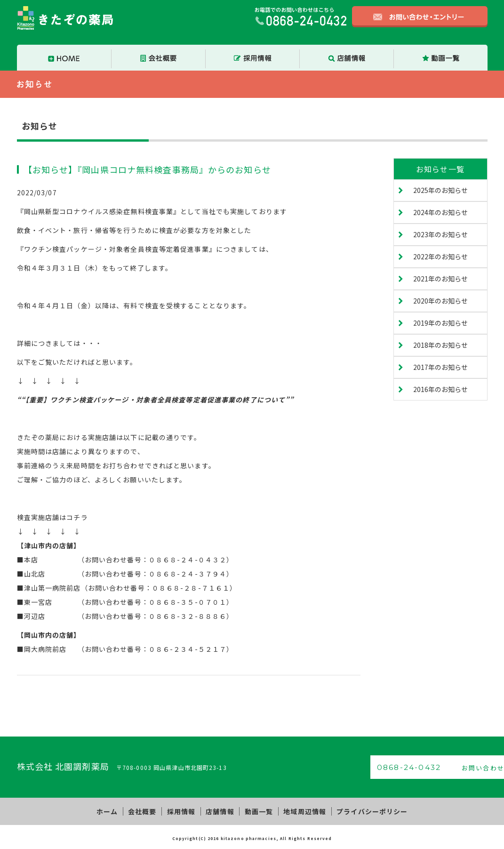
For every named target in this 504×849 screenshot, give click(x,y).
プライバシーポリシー (365, 810)
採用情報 (184, 810)
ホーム (114, 810)
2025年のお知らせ (440, 190)
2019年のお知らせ (440, 323)
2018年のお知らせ (440, 345)
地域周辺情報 (300, 810)
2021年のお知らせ (440, 279)
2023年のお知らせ (440, 234)
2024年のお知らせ (440, 212)
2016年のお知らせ (440, 389)
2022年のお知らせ (440, 256)
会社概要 (147, 810)
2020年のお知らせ (440, 301)
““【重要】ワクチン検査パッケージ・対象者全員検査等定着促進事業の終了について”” (156, 400)
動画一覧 (256, 810)
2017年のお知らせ (440, 367)
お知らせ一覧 (440, 169)
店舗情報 (220, 810)
